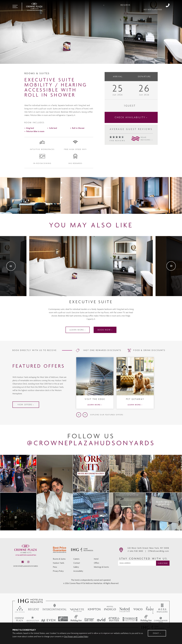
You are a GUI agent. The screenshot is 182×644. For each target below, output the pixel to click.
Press (55, 571)
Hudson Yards (59, 566)
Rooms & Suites (59, 562)
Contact (77, 566)
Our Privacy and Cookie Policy (76, 636)
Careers (76, 562)
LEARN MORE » (95, 421)
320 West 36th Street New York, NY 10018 (148, 552)
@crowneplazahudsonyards (26, 570)
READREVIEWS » (147, 151)
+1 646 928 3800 (168, 5)
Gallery (76, 571)
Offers (96, 566)
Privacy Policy (58, 575)
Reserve (149, 5)
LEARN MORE (75, 346)
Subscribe (163, 567)
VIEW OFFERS (37, 409)
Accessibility (78, 575)
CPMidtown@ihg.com (158, 555)
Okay (156, 633)
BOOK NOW (106, 346)
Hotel (96, 562)
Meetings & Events (101, 571)
